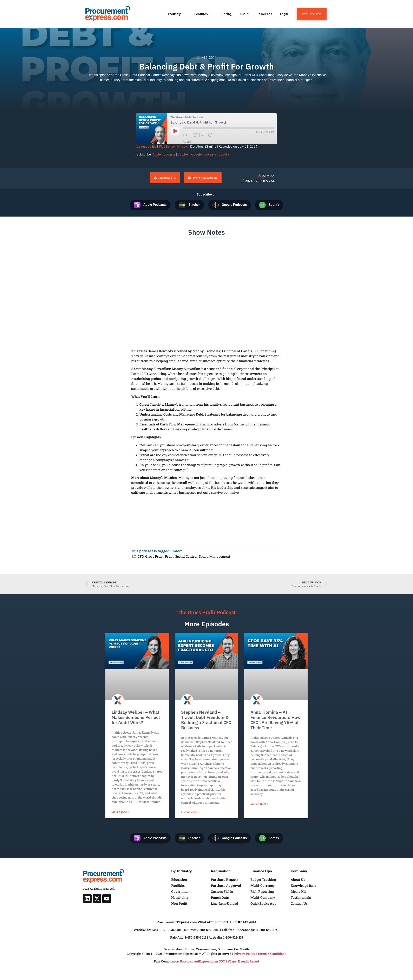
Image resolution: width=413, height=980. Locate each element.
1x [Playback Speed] (203, 135)
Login (284, 14)
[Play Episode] (175, 131)
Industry (177, 14)
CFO (141, 556)
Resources (264, 14)
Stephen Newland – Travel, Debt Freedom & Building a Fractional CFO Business (206, 720)
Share (187, 142)
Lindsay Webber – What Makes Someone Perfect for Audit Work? (136, 717)
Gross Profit (154, 556)
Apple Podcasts (164, 154)
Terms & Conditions (272, 954)
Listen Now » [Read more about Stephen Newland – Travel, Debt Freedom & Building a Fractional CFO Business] (190, 812)
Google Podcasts (204, 154)
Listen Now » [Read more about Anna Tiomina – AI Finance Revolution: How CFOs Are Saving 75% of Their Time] (259, 804)
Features (203, 14)
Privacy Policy (244, 954)
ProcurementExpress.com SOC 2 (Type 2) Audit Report (220, 961)
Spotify (224, 154)
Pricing (227, 14)
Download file (146, 147)
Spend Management (215, 556)
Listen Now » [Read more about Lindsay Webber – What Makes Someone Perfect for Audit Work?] (120, 812)
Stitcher (183, 154)
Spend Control (186, 556)
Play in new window (173, 147)
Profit (169, 556)
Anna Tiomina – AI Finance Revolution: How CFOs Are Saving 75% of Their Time (276, 720)
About (244, 14)
